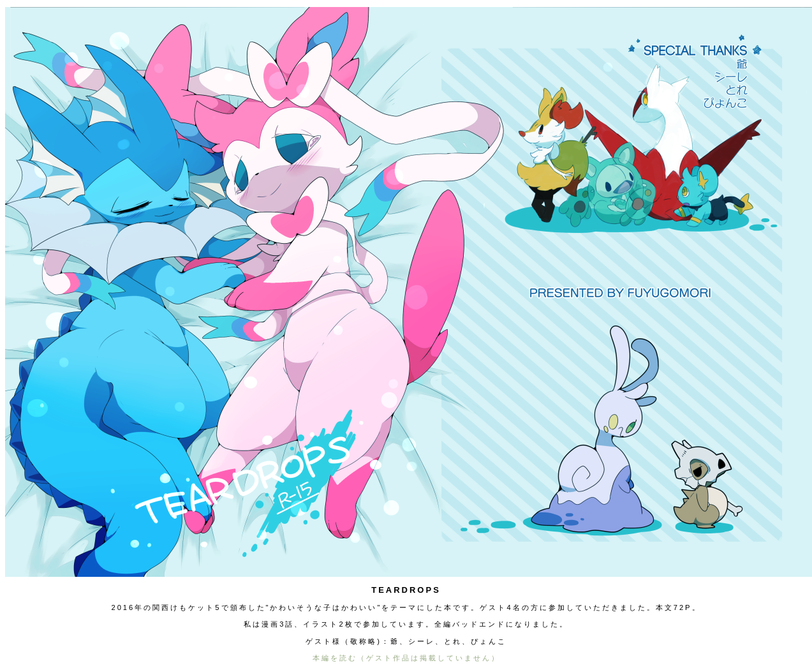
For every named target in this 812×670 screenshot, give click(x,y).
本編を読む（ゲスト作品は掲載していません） (406, 658)
